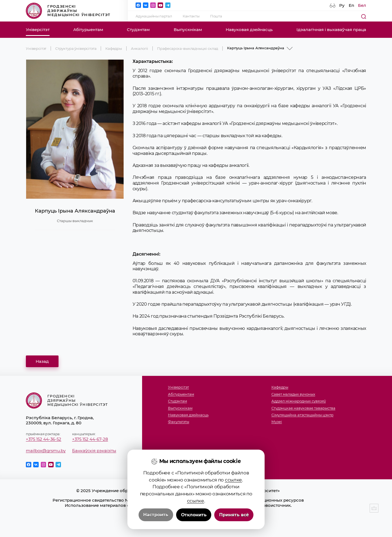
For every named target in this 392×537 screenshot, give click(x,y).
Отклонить (194, 515)
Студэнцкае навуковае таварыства (303, 408)
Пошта (216, 16)
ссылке (233, 480)
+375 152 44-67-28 (90, 439)
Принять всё (234, 515)
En (351, 5)
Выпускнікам (188, 30)
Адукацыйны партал (154, 16)
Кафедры (114, 48)
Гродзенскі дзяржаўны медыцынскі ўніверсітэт (68, 11)
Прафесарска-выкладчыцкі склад (188, 48)
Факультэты (179, 422)
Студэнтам (138, 30)
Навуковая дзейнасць (249, 30)
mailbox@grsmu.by (46, 451)
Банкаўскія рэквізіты (94, 451)
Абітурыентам (88, 30)
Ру (342, 5)
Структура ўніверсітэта (76, 48)
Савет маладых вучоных (293, 394)
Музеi (277, 422)
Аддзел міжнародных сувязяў (299, 401)
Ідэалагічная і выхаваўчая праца (331, 30)
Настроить (156, 515)
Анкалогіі (140, 48)
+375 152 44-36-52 (44, 439)
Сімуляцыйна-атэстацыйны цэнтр (302, 415)
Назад (42, 361)
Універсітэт (38, 30)
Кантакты (191, 16)
